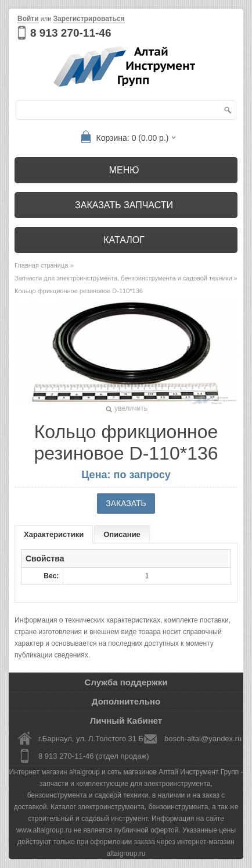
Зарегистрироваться (89, 19)
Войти (28, 19)
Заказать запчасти (124, 205)
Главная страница (41, 265)
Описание (122, 534)
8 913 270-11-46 (71, 33)
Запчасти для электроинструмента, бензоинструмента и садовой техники (123, 278)
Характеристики (54, 534)
